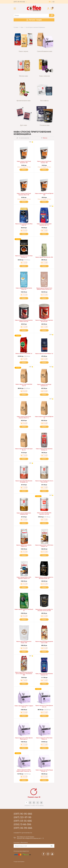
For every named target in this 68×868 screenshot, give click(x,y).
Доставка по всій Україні (25, 837)
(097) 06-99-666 (23, 828)
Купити (24, 170)
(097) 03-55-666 (23, 821)
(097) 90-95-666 (19, 2)
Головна (16, 27)
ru (50, 2)
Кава (22, 27)
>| (41, 803)
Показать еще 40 (34, 797)
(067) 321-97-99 (22, 817)
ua (53, 2)
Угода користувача (19, 862)
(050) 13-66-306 (22, 824)
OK (52, 846)
